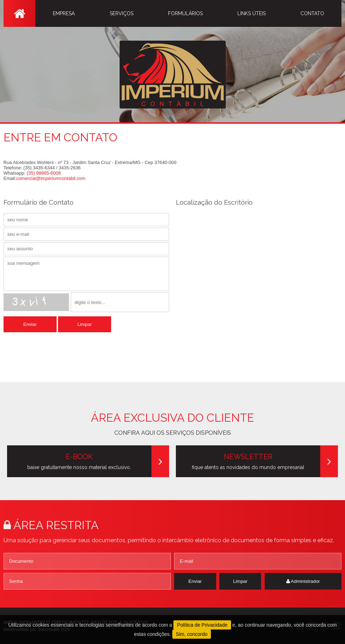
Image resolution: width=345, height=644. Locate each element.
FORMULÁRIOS (185, 13)
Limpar (85, 324)
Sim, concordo (192, 634)
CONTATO (312, 13)
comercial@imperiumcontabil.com (51, 178)
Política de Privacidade (202, 625)
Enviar (30, 324)
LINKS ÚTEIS (252, 13)
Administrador (303, 581)
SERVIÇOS (122, 13)
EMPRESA (64, 13)
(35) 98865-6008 (44, 173)
